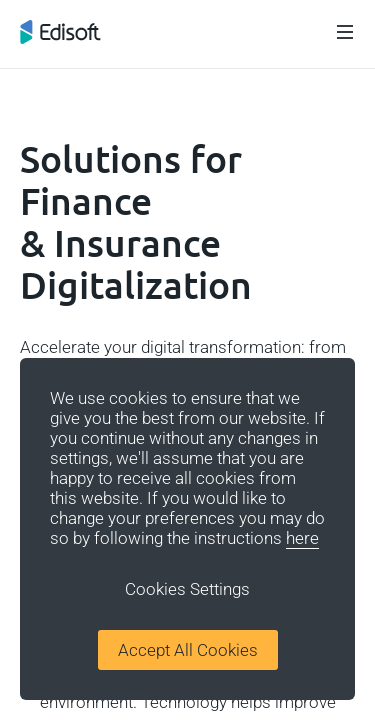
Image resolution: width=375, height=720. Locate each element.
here (302, 538)
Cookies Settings (187, 589)
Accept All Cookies (188, 650)
